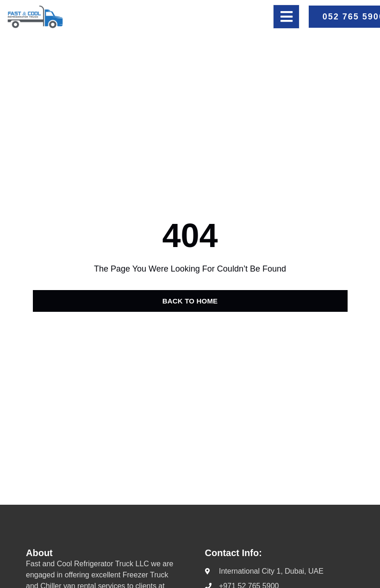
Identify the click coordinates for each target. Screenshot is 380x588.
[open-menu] (286, 17)
